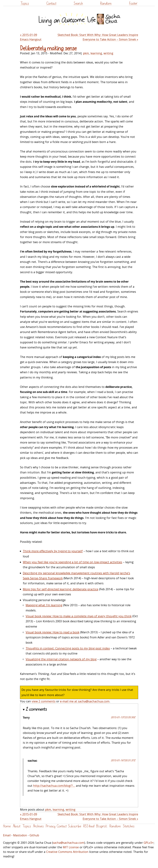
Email (7, 835)
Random (106, 3)
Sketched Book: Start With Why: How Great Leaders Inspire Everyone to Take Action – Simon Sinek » (98, 37)
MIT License (71, 847)
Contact (51, 3)
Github (34, 835)
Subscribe (75, 826)
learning (96, 53)
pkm (86, 53)
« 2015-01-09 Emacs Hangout (31, 37)
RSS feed (89, 826)
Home (7, 826)
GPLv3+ (149, 843)
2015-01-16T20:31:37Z (123, 760)
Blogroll (102, 826)
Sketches (129, 826)
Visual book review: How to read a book (52, 632)
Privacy (50, 826)
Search (78, 3)
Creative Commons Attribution (67, 852)
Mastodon (20, 835)
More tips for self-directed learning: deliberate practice (61, 589)
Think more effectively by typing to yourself (53, 551)
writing (108, 53)
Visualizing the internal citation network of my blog (61, 659)
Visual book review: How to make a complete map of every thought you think (79, 616)
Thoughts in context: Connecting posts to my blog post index (68, 648)
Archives (38, 826)
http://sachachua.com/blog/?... (54, 786)
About (17, 826)
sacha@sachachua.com (68, 843)
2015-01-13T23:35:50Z (123, 717)
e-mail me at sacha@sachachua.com (85, 701)
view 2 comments (44, 701)
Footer (133, 3)
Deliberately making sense (48, 48)
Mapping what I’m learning (44, 605)
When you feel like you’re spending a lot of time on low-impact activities (72, 562)
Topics (25, 3)
